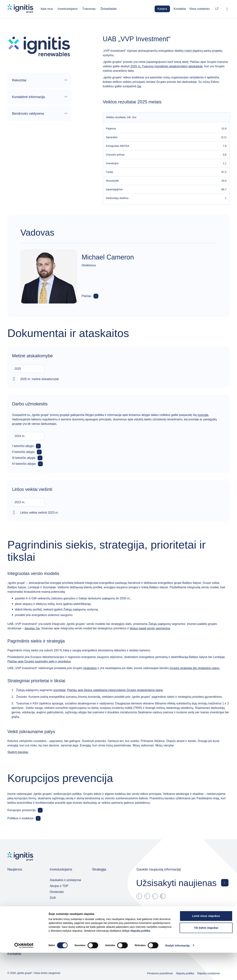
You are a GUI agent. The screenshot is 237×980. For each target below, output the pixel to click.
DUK (53, 898)
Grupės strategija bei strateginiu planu (195, 668)
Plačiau (86, 296)
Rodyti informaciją (177, 973)
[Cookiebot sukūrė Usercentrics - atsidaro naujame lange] (24, 973)
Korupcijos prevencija (21, 810)
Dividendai (57, 892)
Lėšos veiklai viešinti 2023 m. (39, 513)
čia (139, 86)
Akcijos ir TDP (59, 886)
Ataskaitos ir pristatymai (65, 880)
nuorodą (203, 415)
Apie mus (47, 9)
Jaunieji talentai (18, 931)
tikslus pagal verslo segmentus (150, 628)
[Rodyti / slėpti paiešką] (227, 9)
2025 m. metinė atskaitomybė (40, 379)
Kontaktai (180, 9)
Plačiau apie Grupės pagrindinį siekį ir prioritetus (39, 661)
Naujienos (15, 869)
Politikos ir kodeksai (20, 818)
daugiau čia (32, 628)
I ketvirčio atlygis (23, 446)
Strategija (99, 869)
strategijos (90, 668)
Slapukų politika (140, 958)
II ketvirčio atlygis (23, 452)
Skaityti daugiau (18, 752)
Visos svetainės (200, 9)
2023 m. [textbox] (20, 502)
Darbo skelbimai (18, 919)
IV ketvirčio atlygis (24, 464)
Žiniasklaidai (109, 9)
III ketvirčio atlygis (24, 458)
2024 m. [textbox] (20, 436)
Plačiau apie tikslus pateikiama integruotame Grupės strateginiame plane (115, 690)
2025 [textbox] (18, 369)
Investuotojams (68, 9)
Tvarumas (89, 9)
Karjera (162, 9)
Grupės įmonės (103, 909)
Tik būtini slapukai (206, 955)
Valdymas (57, 909)
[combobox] (28, 369)
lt (217, 9)
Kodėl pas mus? (18, 925)
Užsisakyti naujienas (176, 883)
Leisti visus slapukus (206, 943)
